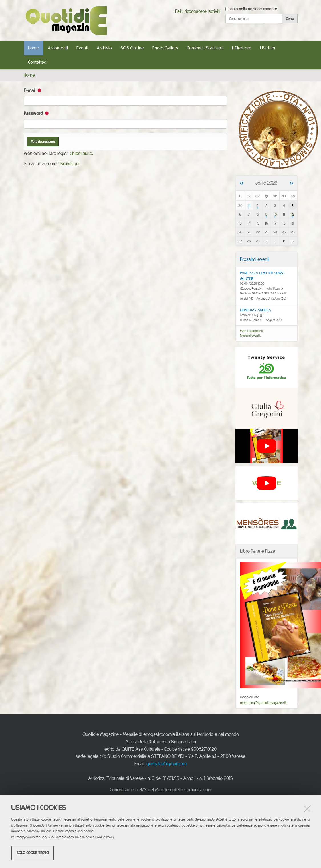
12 (293, 214)
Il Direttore (242, 48)
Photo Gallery (165, 48)
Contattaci (37, 62)
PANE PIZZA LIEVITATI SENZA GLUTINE (262, 276)
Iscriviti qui (70, 163)
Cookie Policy (105, 837)
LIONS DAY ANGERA (256, 310)
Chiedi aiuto (81, 153)
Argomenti (58, 48)
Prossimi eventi (255, 259)
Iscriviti (214, 11)
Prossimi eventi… (251, 336)
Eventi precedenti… (252, 331)
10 (275, 214)
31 (249, 205)
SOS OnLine (132, 48)
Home (34, 48)
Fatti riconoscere (191, 11)
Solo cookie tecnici (33, 853)
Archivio (104, 48)
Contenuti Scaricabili (205, 48)
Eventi (82, 48)
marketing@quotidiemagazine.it (263, 703)
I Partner (268, 48)
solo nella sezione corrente (254, 9)
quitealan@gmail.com (166, 764)
